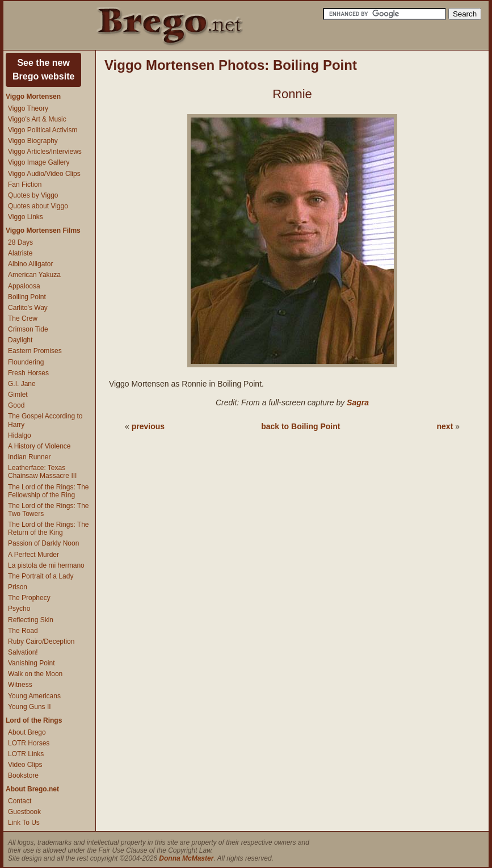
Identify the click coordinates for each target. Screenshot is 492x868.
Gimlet (18, 395)
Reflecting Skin (31, 620)
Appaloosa (24, 286)
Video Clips (25, 765)
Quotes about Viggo (38, 206)
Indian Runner (29, 457)
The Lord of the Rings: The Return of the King (49, 529)
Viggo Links (26, 217)
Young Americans (34, 696)
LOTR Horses (29, 743)
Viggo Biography (33, 141)
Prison (18, 587)
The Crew (23, 318)
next (445, 426)
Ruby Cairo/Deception (41, 641)
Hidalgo (20, 435)
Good (16, 405)
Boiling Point (27, 297)
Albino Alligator (30, 264)
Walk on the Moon (35, 674)
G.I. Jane (22, 384)
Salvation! (23, 652)
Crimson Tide (28, 329)
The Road (23, 631)
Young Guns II (30, 707)
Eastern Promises (35, 351)
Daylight (20, 340)
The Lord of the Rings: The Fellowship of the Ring (49, 491)
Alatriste (20, 253)
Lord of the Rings (34, 720)
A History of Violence (39, 446)
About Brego (27, 732)
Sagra (358, 402)
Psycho (19, 609)
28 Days (20, 242)
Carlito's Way (28, 308)
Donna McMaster (186, 858)
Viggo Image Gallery (39, 162)
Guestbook (24, 812)
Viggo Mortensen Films (43, 230)
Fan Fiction (25, 184)
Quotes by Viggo (33, 195)
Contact (20, 801)
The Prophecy (29, 598)
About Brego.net (32, 789)
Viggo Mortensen (33, 97)
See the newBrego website (43, 70)
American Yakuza (34, 275)
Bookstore (23, 775)
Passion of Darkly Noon (43, 543)
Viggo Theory (28, 108)
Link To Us (24, 823)
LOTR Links (26, 754)
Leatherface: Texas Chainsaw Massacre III (42, 472)
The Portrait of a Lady (41, 576)
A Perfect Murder (33, 555)
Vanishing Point (31, 663)
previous (148, 426)
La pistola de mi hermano (46, 565)
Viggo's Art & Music (37, 119)
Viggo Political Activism (43, 130)
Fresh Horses (28, 373)
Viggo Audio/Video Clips (44, 174)
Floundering (26, 362)
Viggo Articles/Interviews (45, 152)
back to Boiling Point (300, 426)
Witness (20, 685)
